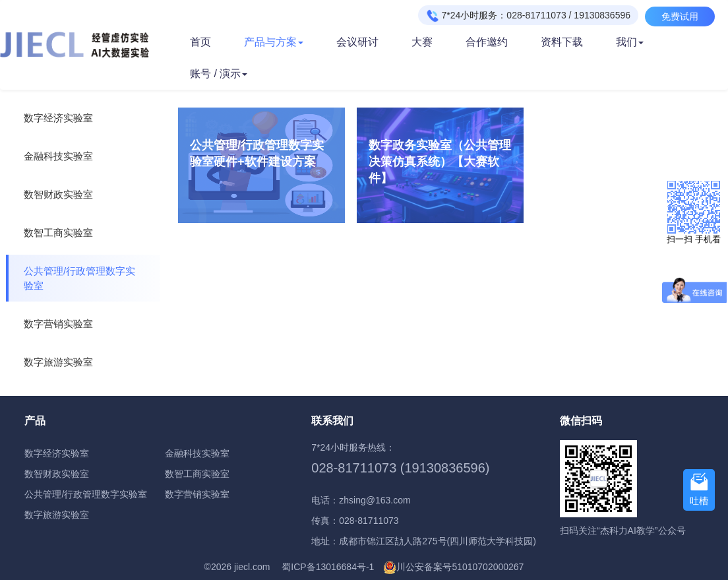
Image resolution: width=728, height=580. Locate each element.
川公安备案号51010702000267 (460, 567)
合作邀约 (487, 42)
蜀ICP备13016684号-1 (328, 567)
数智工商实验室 (58, 233)
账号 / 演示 (219, 74)
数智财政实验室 (58, 194)
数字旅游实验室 (58, 362)
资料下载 (562, 42)
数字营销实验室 (58, 324)
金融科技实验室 (58, 156)
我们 (630, 42)
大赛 (422, 42)
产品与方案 (274, 42)
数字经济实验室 (58, 118)
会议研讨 (357, 42)
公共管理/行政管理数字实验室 (79, 278)
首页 (200, 42)
